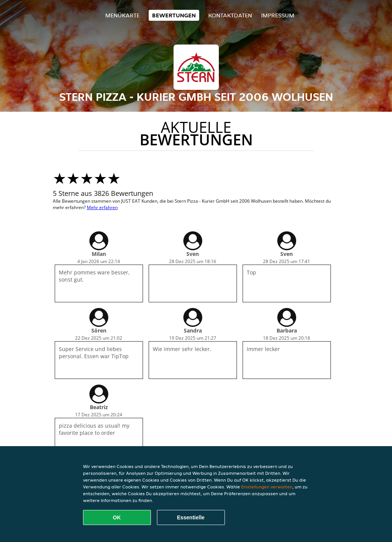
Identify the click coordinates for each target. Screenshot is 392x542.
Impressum (278, 15)
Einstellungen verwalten (267, 487)
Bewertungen (174, 15)
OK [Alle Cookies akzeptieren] (117, 517)
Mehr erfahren (102, 207)
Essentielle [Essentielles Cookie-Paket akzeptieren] (191, 517)
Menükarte (122, 15)
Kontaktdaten (230, 15)
